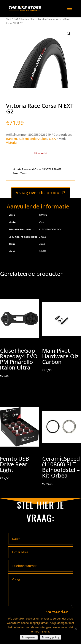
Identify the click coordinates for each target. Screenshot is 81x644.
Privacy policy (50, 637)
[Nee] (76, 629)
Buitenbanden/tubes (42, 19)
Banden (25, 19)
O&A (16, 19)
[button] (69, 34)
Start (9, 19)
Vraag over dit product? (41, 193)
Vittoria (11, 143)
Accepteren (29, 637)
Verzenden (57, 612)
